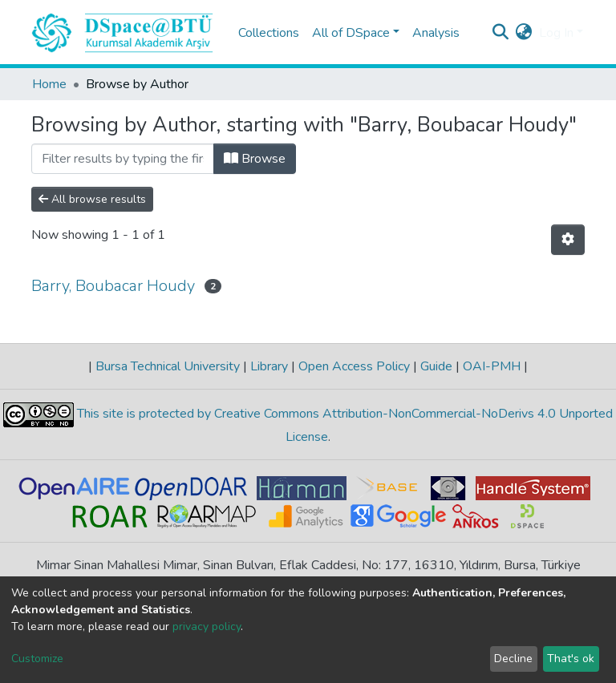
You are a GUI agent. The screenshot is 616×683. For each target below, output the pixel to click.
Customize (37, 659)
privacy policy (207, 626)
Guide (436, 366)
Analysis (436, 33)
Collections (269, 33)
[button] (524, 33)
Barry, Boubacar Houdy (113, 286)
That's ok (571, 659)
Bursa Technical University (168, 366)
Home (49, 84)
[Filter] (123, 159)
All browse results (92, 199)
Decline (513, 659)
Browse (255, 159)
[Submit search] (501, 33)
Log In (556, 33)
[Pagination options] (568, 240)
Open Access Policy (354, 366)
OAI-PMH (492, 366)
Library (269, 366)
